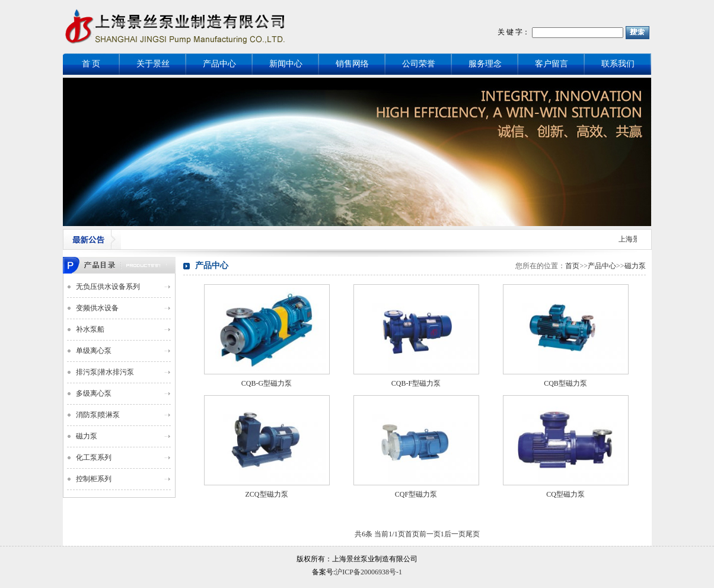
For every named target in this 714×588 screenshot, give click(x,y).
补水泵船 (90, 329)
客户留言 (552, 64)
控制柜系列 (94, 479)
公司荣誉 (419, 64)
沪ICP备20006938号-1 (369, 572)
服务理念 (485, 64)
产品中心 (219, 64)
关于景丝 (153, 64)
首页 (572, 266)
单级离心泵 (94, 351)
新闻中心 (286, 64)
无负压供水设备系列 (108, 287)
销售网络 (352, 64)
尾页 (473, 534)
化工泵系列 (94, 457)
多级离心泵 (94, 393)
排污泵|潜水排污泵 (105, 372)
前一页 (430, 534)
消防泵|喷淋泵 (98, 415)
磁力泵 (87, 436)
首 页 (91, 64)
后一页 (455, 534)
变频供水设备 (97, 308)
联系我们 (618, 64)
